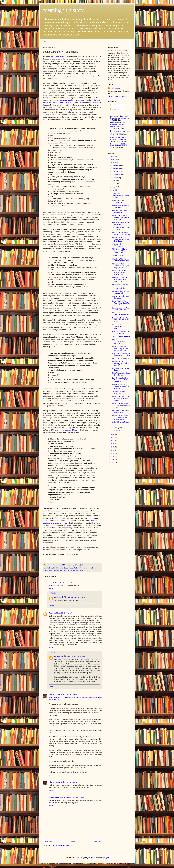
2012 (113, 447)
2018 (113, 435)
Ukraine (81, 570)
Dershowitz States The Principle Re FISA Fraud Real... (120, 280)
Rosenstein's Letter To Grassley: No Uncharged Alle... (120, 286)
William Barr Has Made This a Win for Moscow (121, 233)
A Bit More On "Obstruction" (118, 245)
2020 (113, 160)
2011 (113, 450)
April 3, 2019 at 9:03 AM (69, 694)
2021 (113, 157)
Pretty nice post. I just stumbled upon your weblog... (118, 125)
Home (44, 41)
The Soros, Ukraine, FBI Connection (121, 228)
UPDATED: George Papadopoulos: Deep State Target (120, 239)
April (114, 190)
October (116, 172)
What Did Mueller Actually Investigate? (121, 223)
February (116, 428)
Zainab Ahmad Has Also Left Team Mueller (121, 309)
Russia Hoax (61, 570)
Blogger (106, 858)
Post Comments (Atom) (61, 845)
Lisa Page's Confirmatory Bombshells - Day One (121, 354)
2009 (113, 456)
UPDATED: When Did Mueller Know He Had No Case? (121, 217)
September (117, 175)
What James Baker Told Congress (121, 297)
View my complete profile (117, 96)
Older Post (97, 842)
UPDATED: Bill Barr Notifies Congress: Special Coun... (119, 273)
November (116, 169)
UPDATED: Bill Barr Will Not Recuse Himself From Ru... (121, 399)
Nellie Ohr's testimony (59, 56)
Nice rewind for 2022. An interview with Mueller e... (119, 145)
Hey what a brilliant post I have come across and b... (120, 117)
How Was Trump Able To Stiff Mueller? (121, 212)
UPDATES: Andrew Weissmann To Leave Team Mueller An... (121, 348)
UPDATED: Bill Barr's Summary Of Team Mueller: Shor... (120, 251)
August (115, 178)
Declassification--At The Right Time (121, 207)
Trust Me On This (118, 256)
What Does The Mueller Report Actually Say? (121, 260)
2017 (113, 438)
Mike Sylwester (54, 694)
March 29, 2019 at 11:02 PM (62, 582)
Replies (54, 593)
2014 (113, 441)
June (115, 184)
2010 (113, 453)
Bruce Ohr (52, 568)
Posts (113, 105)
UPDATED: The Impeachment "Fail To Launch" (121, 363)
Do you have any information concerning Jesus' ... (120, 132)
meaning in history (63, 10)
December (116, 165)
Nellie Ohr (53, 570)
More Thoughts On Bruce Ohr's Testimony (121, 374)
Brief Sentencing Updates (121, 358)
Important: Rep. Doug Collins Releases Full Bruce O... (120, 387)
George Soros (87, 568)
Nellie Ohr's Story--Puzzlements (119, 202)
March (115, 193)
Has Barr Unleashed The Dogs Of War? (121, 332)
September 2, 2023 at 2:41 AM (74, 797)
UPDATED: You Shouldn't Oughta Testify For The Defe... (121, 405)
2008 (113, 459)
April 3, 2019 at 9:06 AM (69, 782)
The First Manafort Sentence (119, 393)
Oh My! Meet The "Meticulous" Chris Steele (119, 327)
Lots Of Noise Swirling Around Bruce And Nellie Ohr (120, 380)
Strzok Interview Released (121, 336)
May (114, 187)
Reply (51, 589)
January (116, 431)
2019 (113, 163)
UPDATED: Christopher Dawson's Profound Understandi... (120, 417)
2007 (113, 462)
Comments (114, 109)
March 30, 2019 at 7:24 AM (76, 597)
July (114, 181)
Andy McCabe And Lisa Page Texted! (120, 292)
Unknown (52, 613)
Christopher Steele (62, 568)
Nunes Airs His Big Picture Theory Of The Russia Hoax (121, 320)
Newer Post (48, 842)
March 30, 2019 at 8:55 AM (66, 613)
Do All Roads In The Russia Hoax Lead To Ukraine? (121, 303)
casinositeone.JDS (56, 797)
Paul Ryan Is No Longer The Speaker (121, 411)
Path (50, 582)
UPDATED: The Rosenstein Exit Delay (121, 314)
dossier (71, 568)
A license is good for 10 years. (67, 430)
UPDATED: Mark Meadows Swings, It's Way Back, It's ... (121, 266)
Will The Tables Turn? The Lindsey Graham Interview (121, 341)
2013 (113, 444)
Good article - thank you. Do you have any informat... (120, 138)
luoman (91, 858)
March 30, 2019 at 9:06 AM (76, 656)
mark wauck (59, 597)
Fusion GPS (78, 568)
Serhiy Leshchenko (72, 570)
